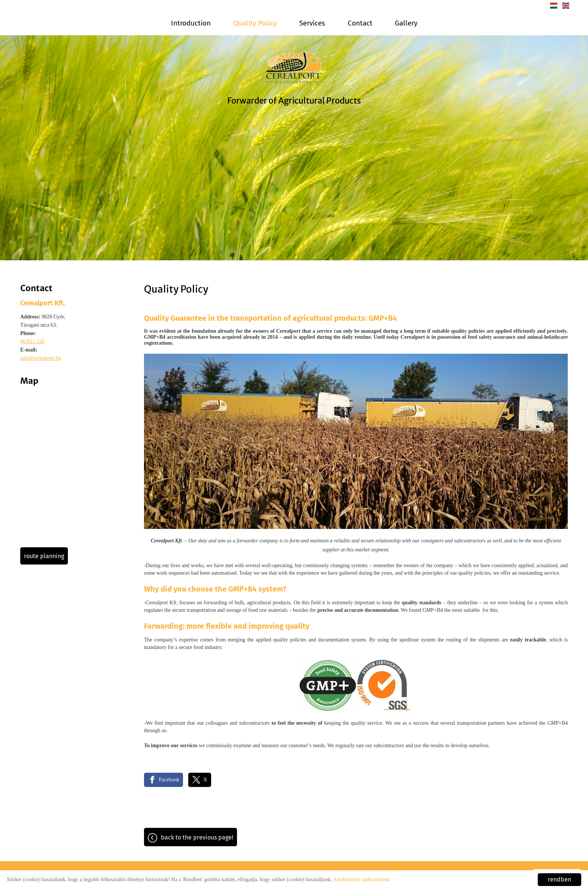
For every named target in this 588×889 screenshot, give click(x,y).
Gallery (406, 23)
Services (312, 23)
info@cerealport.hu (41, 358)
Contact (360, 23)
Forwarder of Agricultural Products (294, 101)
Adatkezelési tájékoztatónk (361, 879)
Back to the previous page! (197, 837)
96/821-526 (32, 342)
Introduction (191, 23)
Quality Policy (255, 23)
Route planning (44, 556)
